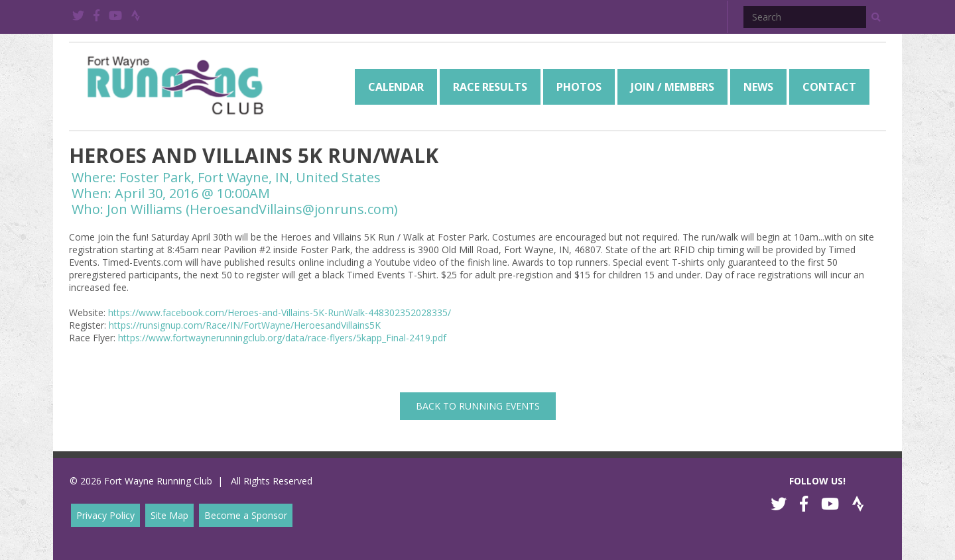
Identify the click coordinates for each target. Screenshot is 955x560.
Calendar (396, 87)
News (758, 87)
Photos (579, 87)
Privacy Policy (105, 515)
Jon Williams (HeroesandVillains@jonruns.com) (252, 209)
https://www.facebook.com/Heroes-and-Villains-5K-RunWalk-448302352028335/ (280, 312)
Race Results (490, 87)
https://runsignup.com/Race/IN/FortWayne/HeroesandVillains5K (245, 325)
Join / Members (672, 87)
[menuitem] (396, 87)
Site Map (169, 515)
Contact (829, 87)
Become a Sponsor (246, 515)
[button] (876, 17)
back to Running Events (478, 406)
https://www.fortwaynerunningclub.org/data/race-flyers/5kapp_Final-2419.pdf (282, 338)
